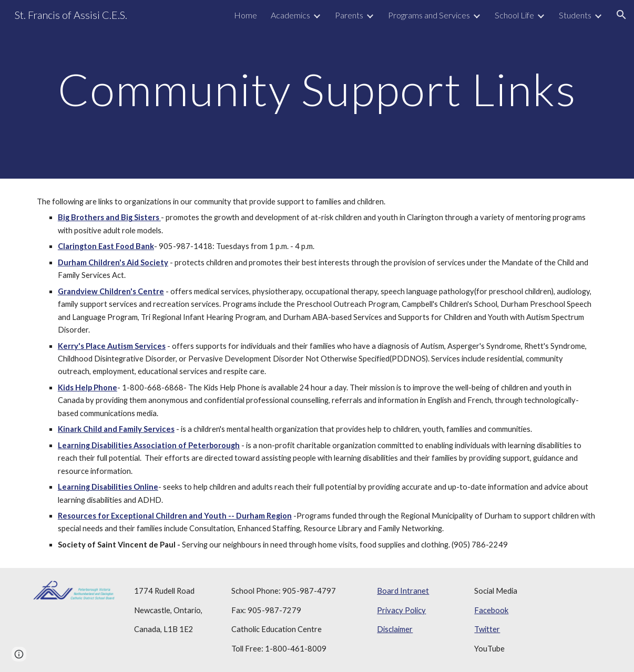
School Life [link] (514, 15)
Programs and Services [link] (429, 15)
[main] (317, 89)
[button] (621, 15)
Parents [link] (349, 15)
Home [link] (246, 15)
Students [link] (575, 15)
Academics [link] (290, 15)
